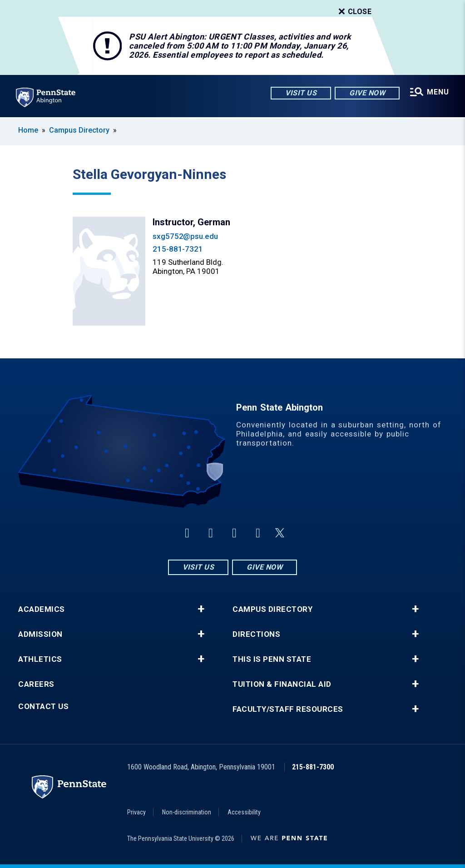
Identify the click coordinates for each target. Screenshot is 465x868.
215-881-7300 (313, 767)
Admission (40, 634)
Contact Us (43, 707)
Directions (256, 634)
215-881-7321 (178, 249)
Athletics (40, 659)
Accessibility (244, 812)
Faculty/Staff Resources (288, 709)
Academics (42, 609)
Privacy (136, 812)
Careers (36, 684)
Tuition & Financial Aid (282, 684)
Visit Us (300, 93)
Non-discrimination (187, 812)
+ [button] (201, 609)
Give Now (367, 93)
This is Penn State (272, 659)
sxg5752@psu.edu (185, 236)
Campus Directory (79, 130)
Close (354, 12)
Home (28, 130)
